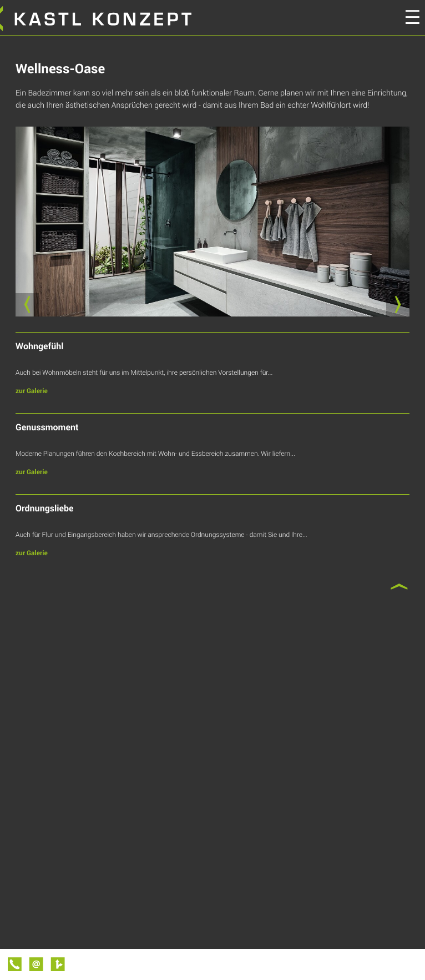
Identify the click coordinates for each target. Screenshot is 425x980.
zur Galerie (32, 391)
